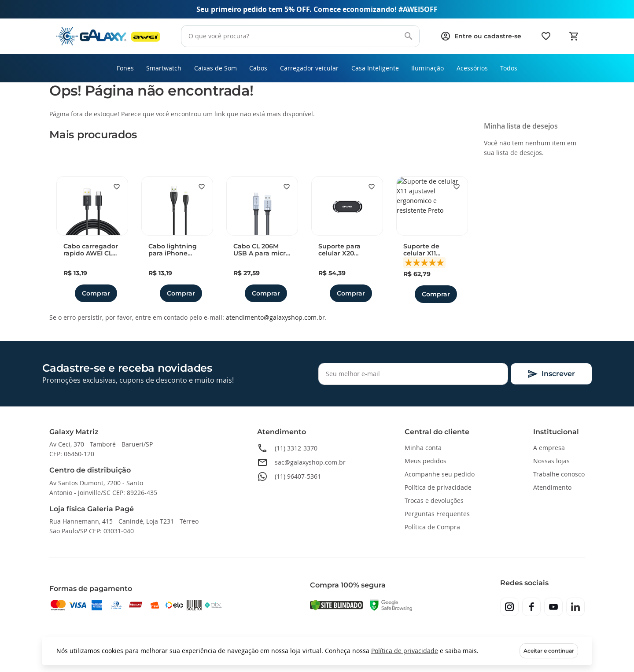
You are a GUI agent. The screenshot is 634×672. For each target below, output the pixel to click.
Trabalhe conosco (559, 474)
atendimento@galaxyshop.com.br (275, 318)
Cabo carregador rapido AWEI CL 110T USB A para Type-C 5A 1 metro (91, 251)
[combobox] (300, 36)
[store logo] (108, 36)
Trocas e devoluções (434, 500)
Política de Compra (432, 527)
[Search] (409, 36)
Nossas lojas (551, 461)
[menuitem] (119, 69)
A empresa (549, 448)
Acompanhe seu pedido (440, 474)
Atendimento (552, 487)
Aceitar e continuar (549, 651)
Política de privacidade (405, 651)
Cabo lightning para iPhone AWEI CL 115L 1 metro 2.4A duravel (173, 251)
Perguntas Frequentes (437, 514)
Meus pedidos (426, 461)
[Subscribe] (551, 374)
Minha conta (423, 448)
